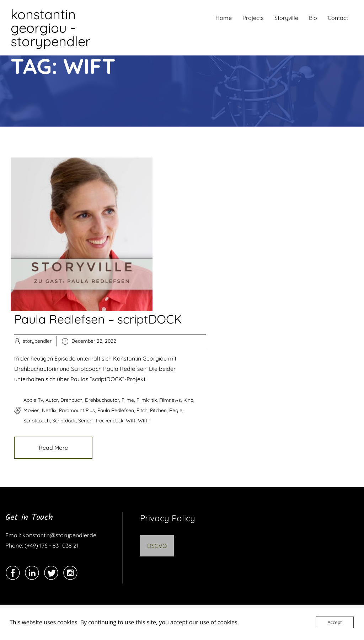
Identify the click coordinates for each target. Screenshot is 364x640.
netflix (49, 410)
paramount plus (77, 410)
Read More (53, 448)
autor (52, 400)
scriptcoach (37, 421)
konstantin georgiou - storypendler (51, 28)
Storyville (286, 18)
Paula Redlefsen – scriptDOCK (98, 319)
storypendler (37, 341)
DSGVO (157, 546)
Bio (313, 18)
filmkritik (147, 400)
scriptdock (64, 421)
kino (188, 400)
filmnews (170, 400)
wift (131, 421)
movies (31, 410)
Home (224, 18)
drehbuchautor (102, 400)
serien (85, 421)
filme (128, 400)
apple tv (33, 400)
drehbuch (71, 400)
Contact (338, 18)
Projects (253, 18)
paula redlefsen (116, 410)
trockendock (109, 421)
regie (176, 410)
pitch (142, 410)
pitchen (158, 410)
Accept (335, 622)
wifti (143, 421)
